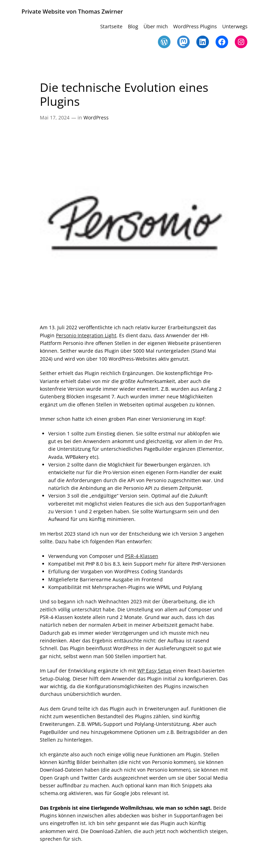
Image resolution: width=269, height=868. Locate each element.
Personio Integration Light (86, 335)
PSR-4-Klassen (142, 556)
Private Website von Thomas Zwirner (72, 11)
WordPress (96, 117)
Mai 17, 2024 (55, 117)
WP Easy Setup (154, 671)
